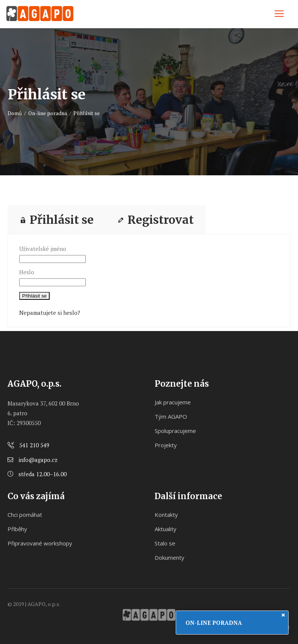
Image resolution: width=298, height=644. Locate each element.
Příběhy (17, 529)
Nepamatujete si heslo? (50, 313)
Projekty (166, 445)
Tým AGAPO (171, 416)
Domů (15, 113)
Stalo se (165, 543)
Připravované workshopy (40, 543)
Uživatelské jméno (43, 249)
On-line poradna (48, 113)
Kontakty (166, 515)
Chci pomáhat (25, 515)
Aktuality (166, 529)
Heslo (27, 272)
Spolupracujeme (175, 431)
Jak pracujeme (173, 402)
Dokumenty (170, 557)
